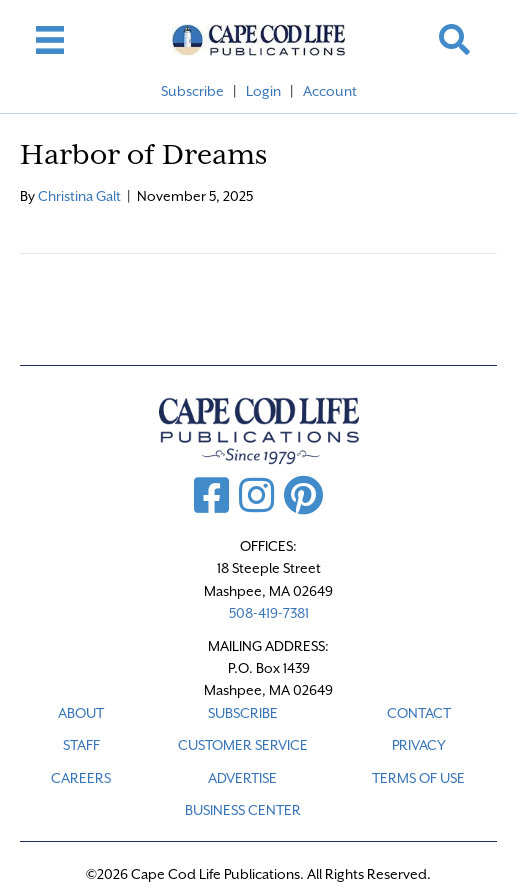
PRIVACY (419, 745)
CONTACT (419, 713)
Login (263, 91)
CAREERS (81, 778)
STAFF (81, 745)
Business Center (243, 810)
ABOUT (81, 713)
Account (330, 91)
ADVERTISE (242, 778)
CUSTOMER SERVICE (243, 745)
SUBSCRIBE (243, 713)
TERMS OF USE (418, 778)
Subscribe (192, 91)
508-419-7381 (269, 613)
